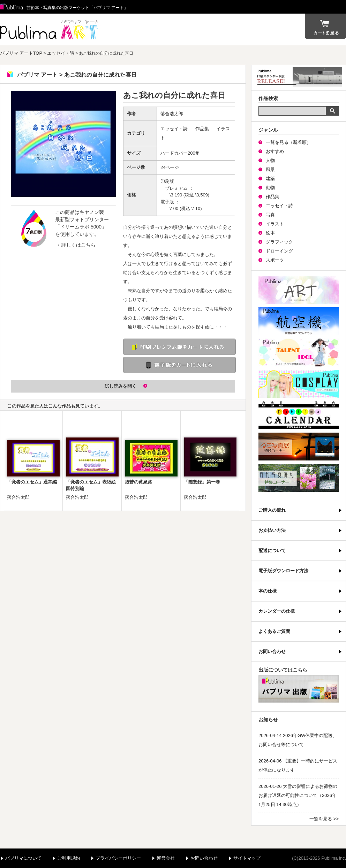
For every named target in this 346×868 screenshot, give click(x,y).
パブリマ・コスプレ (299, 384)
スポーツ (275, 260)
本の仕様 (268, 591)
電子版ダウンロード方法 (283, 571)
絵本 (270, 233)
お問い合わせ (272, 652)
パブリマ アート (51, 29)
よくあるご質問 (274, 631)
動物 (270, 188)
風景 (270, 169)
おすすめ (275, 151)
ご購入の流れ (272, 510)
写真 (270, 215)
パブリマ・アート (299, 290)
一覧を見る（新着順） (288, 142)
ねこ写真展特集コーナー (299, 447)
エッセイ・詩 (61, 53)
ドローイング (279, 251)
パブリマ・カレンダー (299, 415)
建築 (270, 179)
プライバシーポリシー (118, 858)
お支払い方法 (272, 530)
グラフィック (279, 242)
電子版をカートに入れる (179, 365)
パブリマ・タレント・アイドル (299, 352)
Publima (12, 7)
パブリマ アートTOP (21, 53)
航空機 (299, 321)
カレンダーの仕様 (277, 611)
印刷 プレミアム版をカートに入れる (179, 347)
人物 (270, 160)
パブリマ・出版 (299, 689)
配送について (272, 551)
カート (325, 26)
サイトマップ (247, 858)
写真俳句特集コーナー (299, 478)
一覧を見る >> (324, 819)
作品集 (202, 129)
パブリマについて (23, 858)
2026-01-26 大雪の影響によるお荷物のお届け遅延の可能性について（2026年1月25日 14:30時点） (298, 795)
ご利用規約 (69, 858)
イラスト (275, 224)
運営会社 (166, 858)
